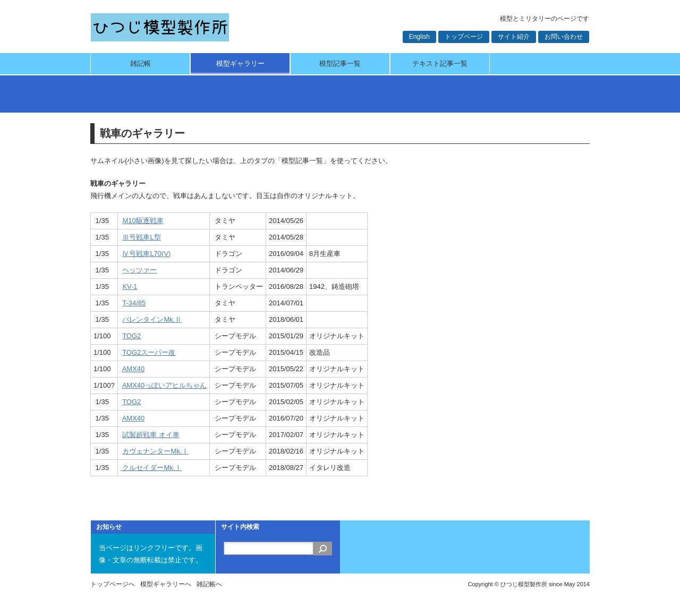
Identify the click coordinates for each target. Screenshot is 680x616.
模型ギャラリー (240, 63)
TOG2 (131, 336)
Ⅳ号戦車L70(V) (146, 254)
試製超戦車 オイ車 (151, 435)
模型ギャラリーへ (166, 584)
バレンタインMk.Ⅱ (152, 319)
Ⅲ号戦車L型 (141, 237)
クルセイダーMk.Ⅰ (151, 468)
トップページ (464, 37)
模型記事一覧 (340, 63)
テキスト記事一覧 (440, 63)
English (419, 37)
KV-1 (130, 286)
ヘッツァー (139, 270)
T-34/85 (134, 303)
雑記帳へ (209, 584)
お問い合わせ (564, 37)
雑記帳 (141, 63)
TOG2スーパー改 (149, 352)
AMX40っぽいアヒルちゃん (165, 385)
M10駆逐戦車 (143, 221)
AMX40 (134, 369)
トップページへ (113, 584)
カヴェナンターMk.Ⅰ (155, 451)
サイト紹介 (514, 37)
